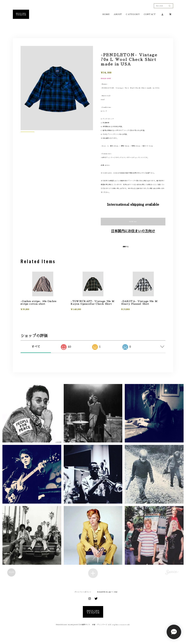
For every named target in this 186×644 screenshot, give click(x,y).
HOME (106, 14)
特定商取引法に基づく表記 (107, 592)
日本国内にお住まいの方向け (133, 231)
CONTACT (150, 14)
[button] (32, 413)
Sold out (133, 222)
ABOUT (118, 14)
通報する (125, 247)
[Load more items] (93, 573)
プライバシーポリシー (83, 592)
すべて (36, 347)
